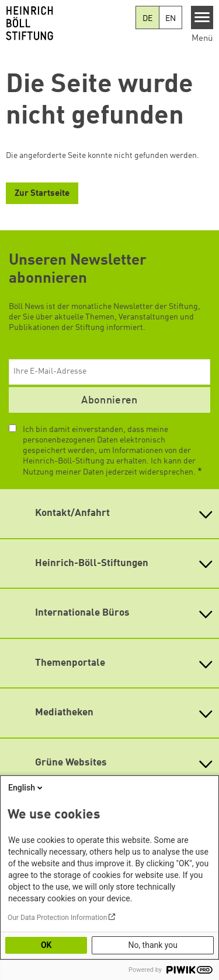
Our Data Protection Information (57, 918)
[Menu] (202, 17)
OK (46, 945)
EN (171, 19)
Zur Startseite (42, 194)
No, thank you (153, 945)
